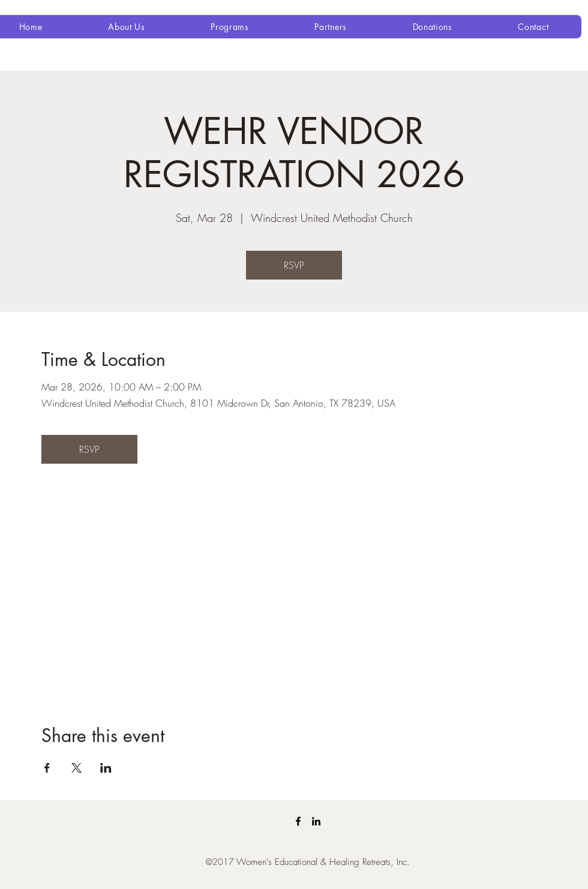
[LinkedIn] (316, 821)
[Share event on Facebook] (47, 768)
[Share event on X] (76, 768)
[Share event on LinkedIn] (106, 768)
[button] (126, 27)
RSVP (294, 265)
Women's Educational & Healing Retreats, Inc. (323, 862)
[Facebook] (298, 821)
